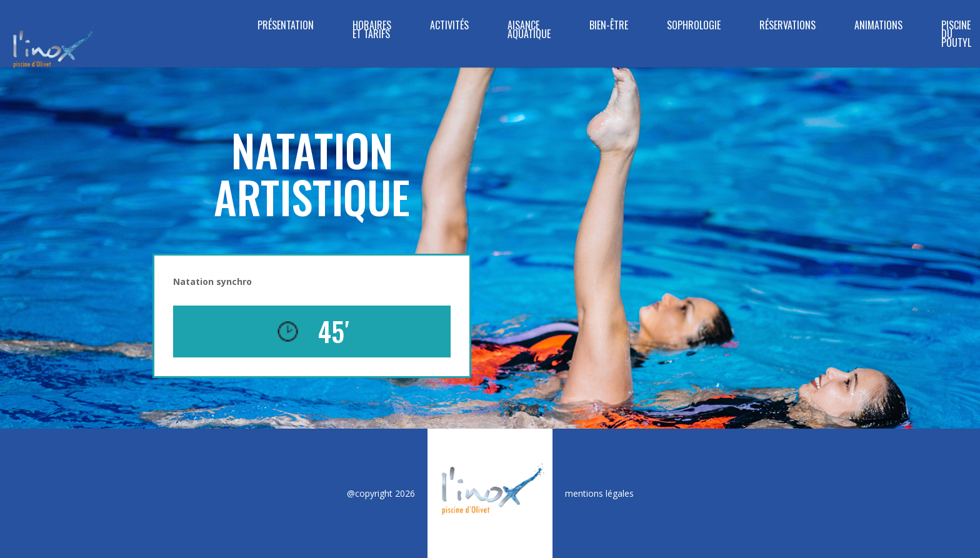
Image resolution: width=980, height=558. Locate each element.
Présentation (286, 27)
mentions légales (599, 493)
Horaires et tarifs (372, 31)
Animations (878, 27)
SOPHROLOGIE (694, 27)
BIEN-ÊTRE (609, 27)
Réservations (787, 27)
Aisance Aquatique (529, 31)
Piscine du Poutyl (956, 35)
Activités (449, 27)
